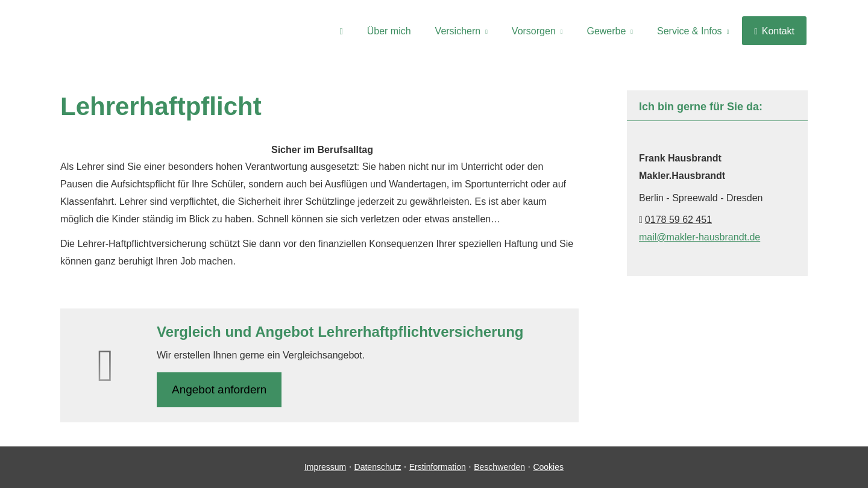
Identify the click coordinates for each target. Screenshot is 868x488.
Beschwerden (499, 467)
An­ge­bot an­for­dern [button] (219, 389)
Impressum (325, 467)
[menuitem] (341, 31)
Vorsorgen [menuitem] (534, 31)
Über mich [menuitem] (389, 31)
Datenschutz (378, 467)
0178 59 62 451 (678, 220)
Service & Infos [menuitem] (690, 31)
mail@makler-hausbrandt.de (700, 237)
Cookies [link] (548, 467)
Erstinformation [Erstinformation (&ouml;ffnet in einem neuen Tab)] (438, 467)
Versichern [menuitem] (458, 31)
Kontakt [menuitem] (774, 31)
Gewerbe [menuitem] (606, 31)
